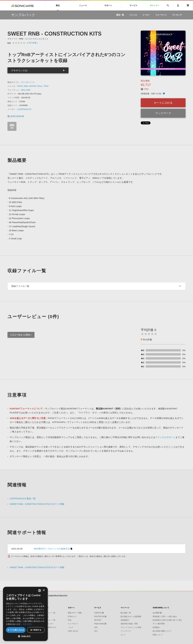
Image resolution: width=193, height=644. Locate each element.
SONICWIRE (23, 5)
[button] (25, 636)
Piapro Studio (99, 624)
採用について (158, 635)
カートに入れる (163, 103)
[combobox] (40, 591)
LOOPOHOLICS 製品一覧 (23, 498)
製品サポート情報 (75, 613)
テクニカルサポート (165, 437)
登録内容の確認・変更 (129, 624)
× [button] (44, 590)
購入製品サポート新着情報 (131, 617)
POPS (20, 86)
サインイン (155, 5)
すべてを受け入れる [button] (16, 630)
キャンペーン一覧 (48, 613)
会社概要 (156, 613)
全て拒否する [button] (36, 630)
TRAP (46, 86)
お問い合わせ (73, 631)
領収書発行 (125, 620)
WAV (23, 90)
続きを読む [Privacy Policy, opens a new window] (28, 624)
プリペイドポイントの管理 (131, 627)
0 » (33, 43)
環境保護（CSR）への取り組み (165, 617)
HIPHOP (32, 86)
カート (123, 635)
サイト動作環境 (159, 624)
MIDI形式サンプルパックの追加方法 (52, 549)
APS (96, 627)
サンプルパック (28, 82)
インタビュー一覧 (48, 620)
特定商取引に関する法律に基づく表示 (167, 620)
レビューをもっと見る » (21, 335)
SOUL (40, 86)
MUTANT (98, 620)
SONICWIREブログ (49, 627)
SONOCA (98, 613)
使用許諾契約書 (16, 116)
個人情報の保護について (162, 631)
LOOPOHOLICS (24, 109)
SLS (96, 631)
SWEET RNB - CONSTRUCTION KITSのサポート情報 (37, 504)
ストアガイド (73, 624)
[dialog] (25, 614)
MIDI (28, 90)
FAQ (70, 620)
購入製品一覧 (126, 613)
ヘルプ (71, 627)
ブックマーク (163, 113)
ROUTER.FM (99, 617)
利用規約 (156, 627)
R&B (26, 86)
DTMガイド (72, 617)
